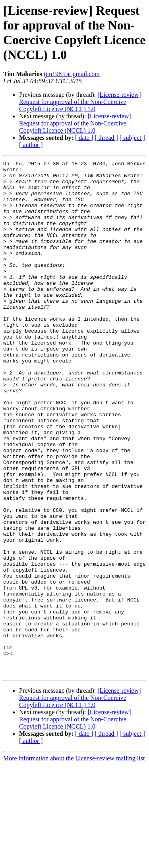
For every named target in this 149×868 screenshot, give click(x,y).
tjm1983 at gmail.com (72, 74)
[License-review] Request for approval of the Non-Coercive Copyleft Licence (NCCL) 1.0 (80, 102)
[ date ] (84, 138)
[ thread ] (106, 138)
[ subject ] (132, 138)
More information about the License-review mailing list (74, 861)
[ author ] (31, 145)
